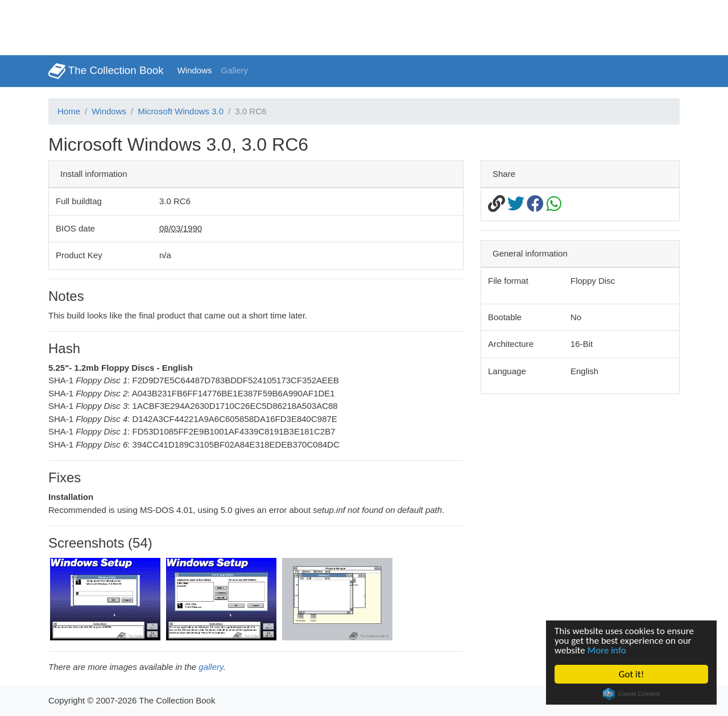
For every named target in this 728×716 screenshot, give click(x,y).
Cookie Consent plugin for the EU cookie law (631, 694)
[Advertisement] (207, 26)
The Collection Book (106, 71)
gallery (211, 667)
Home (69, 111)
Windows (195, 70)
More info (607, 650)
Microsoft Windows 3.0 (181, 111)
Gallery (235, 70)
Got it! (631, 674)
